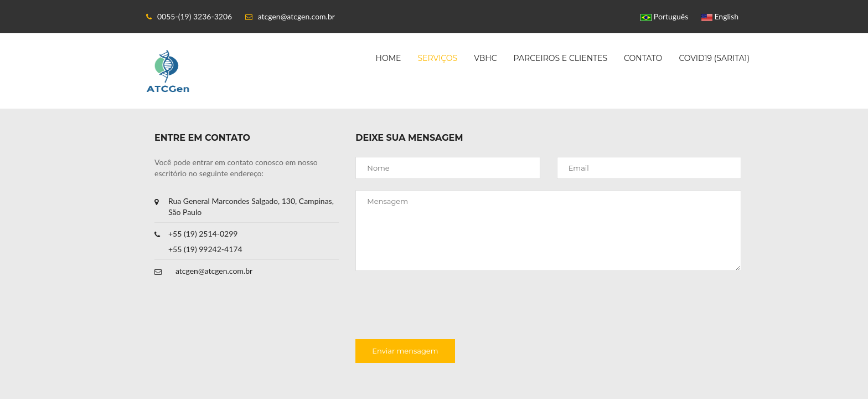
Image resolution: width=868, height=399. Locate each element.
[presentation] (440, 306)
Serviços (437, 58)
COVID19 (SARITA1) (714, 58)
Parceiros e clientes (560, 58)
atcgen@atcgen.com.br (214, 271)
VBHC (485, 58)
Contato (643, 58)
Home (389, 58)
